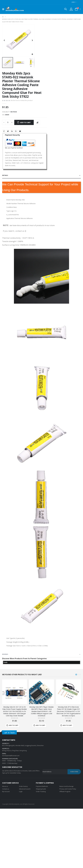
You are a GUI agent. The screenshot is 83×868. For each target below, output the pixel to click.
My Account (6, 793)
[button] (32, 54)
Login (21, 793)
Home (3, 17)
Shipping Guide (41, 790)
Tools (5, 663)
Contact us (6, 790)
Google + (16, 131)
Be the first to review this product (22, 101)
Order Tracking (41, 793)
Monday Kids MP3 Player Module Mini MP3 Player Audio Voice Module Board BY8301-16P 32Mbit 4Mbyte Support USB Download (41, 712)
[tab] (41, 176)
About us (5, 787)
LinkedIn (12, 131)
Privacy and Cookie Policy (68, 790)
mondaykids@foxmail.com (11, 757)
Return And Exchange (66, 787)
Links (73, 2)
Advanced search (25, 790)
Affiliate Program (65, 793)
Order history (23, 787)
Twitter (8, 131)
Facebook (4, 131)
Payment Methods (42, 787)
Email (20, 131)
